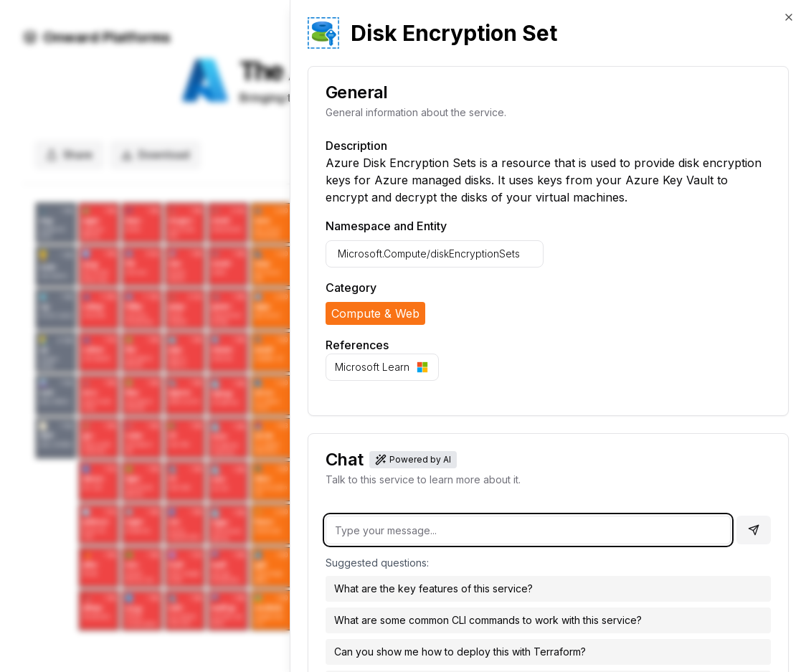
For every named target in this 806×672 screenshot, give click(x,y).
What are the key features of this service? (433, 588)
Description (356, 146)
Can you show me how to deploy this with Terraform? (460, 652)
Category (351, 288)
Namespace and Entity (386, 226)
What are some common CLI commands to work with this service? (488, 620)
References (357, 345)
